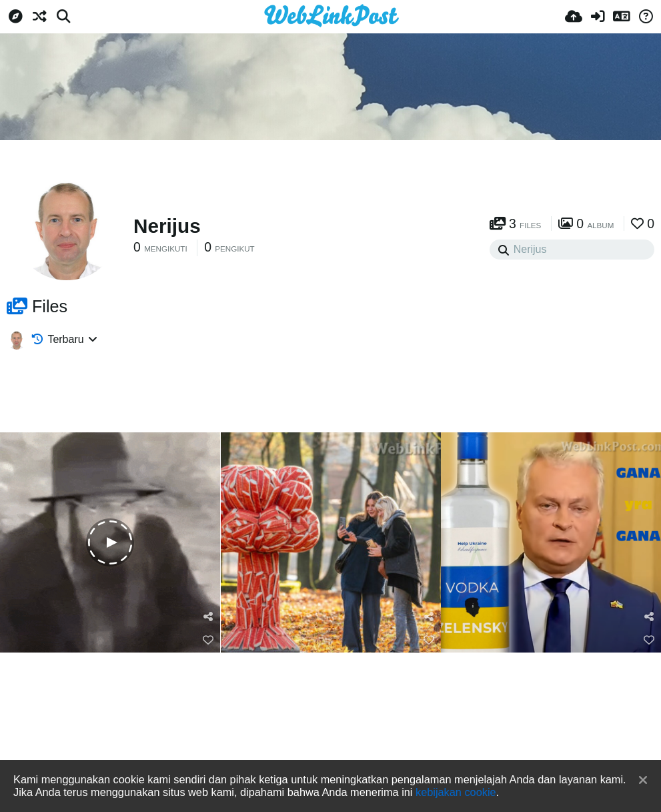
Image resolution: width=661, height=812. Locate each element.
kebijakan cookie (456, 792)
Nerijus (167, 226)
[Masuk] (598, 17)
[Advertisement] (331, 177)
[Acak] (39, 17)
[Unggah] (574, 17)
